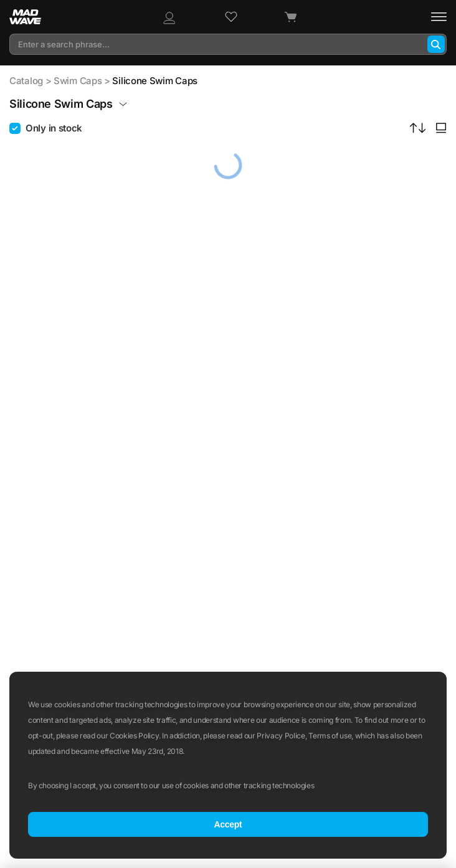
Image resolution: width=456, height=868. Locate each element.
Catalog (26, 81)
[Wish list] (231, 17)
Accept (228, 824)
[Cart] (290, 17)
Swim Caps (78, 81)
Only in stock (54, 128)
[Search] (436, 44)
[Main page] (32, 17)
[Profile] (169, 17)
